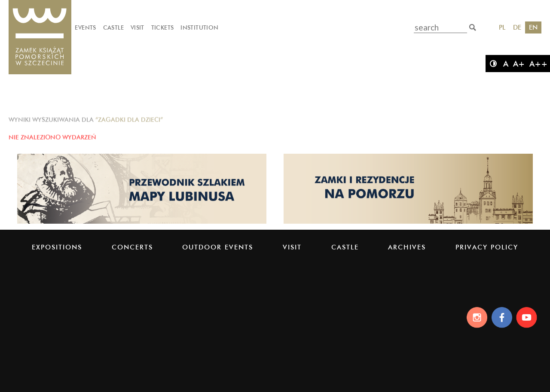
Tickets (163, 27)
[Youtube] (528, 317)
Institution (199, 27)
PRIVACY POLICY (487, 247)
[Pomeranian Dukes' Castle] (40, 38)
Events (85, 27)
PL (502, 27)
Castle (113, 27)
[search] (473, 27)
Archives (407, 247)
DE (517, 27)
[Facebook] (501, 317)
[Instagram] (475, 317)
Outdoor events (218, 247)
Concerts (132, 247)
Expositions (57, 247)
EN (533, 27)
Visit (137, 27)
